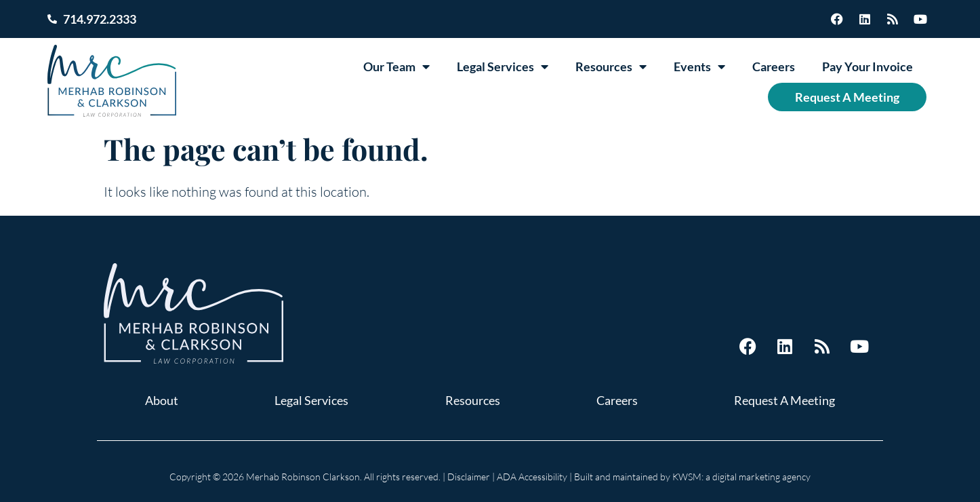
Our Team (396, 66)
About (162, 400)
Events (699, 66)
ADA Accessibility (532, 477)
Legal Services (503, 66)
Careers (774, 66)
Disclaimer (469, 477)
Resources (611, 66)
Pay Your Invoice (867, 66)
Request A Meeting (847, 97)
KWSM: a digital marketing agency (741, 477)
